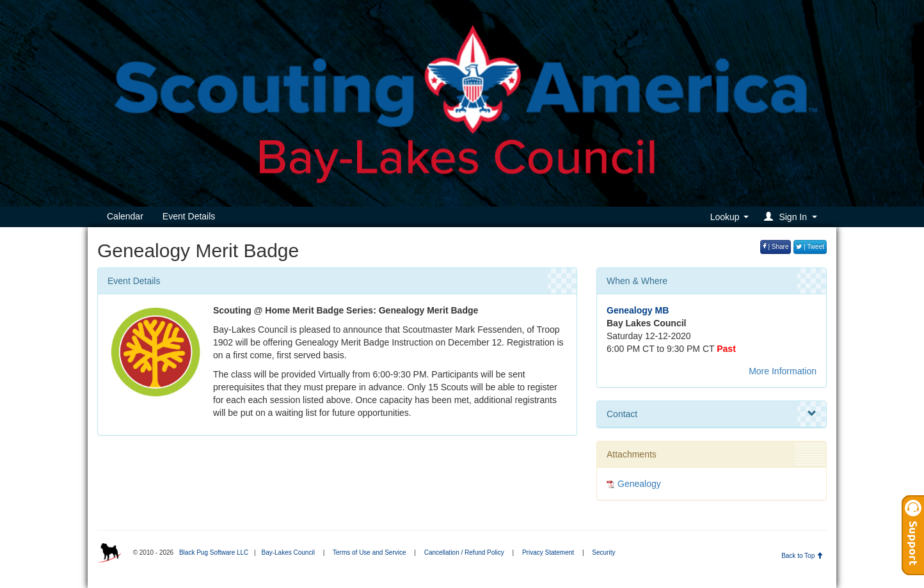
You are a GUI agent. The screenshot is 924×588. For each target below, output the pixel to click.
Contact (712, 414)
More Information (783, 371)
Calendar (125, 216)
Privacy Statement (548, 552)
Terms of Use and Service (370, 552)
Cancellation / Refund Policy (464, 552)
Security (603, 552)
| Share (776, 247)
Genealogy (639, 484)
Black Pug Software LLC (214, 552)
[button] (793, 217)
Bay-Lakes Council (288, 552)
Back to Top (802, 556)
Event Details (189, 216)
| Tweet (810, 247)
